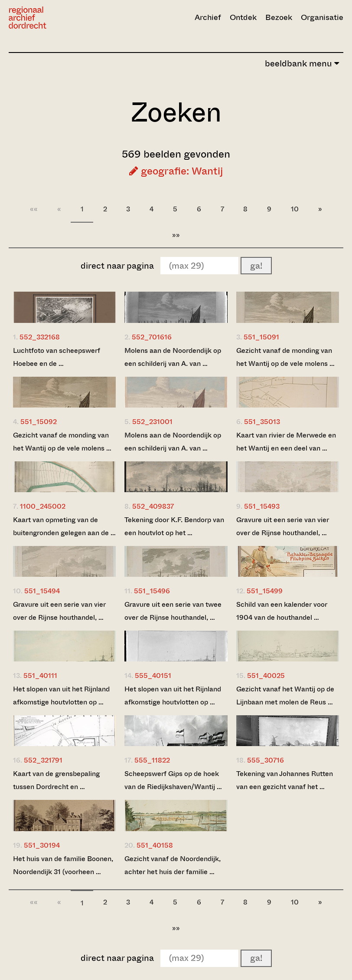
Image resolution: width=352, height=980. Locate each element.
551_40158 (155, 845)
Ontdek (243, 17)
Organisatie (322, 17)
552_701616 (152, 337)
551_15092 (39, 422)
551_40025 (266, 676)
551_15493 (262, 506)
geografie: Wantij (176, 171)
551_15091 (261, 337)
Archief (208, 17)
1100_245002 (43, 506)
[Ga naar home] (59, 18)
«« (34, 209)
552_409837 (153, 506)
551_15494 (42, 591)
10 (295, 209)
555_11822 (152, 760)
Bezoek (279, 17)
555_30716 (266, 760)
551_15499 (265, 591)
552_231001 (152, 422)
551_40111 (40, 676)
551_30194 (42, 845)
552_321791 (43, 760)
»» (176, 235)
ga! (256, 266)
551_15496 (152, 591)
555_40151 (153, 676)
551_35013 (262, 422)
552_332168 (40, 337)
